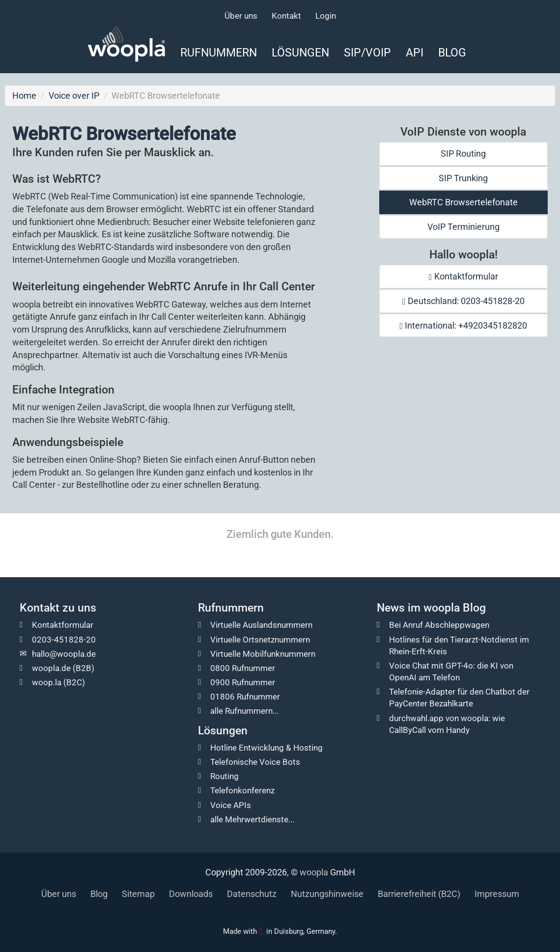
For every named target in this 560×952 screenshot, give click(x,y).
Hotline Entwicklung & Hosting (266, 748)
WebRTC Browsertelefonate (463, 202)
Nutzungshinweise (327, 894)
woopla (314, 872)
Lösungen (300, 53)
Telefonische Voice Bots (255, 762)
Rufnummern (219, 53)
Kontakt (286, 16)
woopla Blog (455, 608)
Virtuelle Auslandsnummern (261, 625)
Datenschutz (252, 894)
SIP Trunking (463, 178)
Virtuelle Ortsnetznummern (260, 640)
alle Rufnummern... (244, 711)
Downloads (191, 894)
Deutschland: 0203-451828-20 (463, 301)
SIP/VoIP (367, 53)
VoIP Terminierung (463, 227)
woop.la (47, 682)
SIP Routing (463, 154)
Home (24, 96)
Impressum (497, 894)
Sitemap (138, 894)
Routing (224, 776)
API (415, 53)
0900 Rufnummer (243, 682)
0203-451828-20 (64, 640)
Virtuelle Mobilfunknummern (263, 654)
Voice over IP (74, 96)
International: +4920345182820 (464, 325)
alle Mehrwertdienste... (252, 819)
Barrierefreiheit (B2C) (419, 894)
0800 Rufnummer (243, 668)
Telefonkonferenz (242, 790)
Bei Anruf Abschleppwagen (439, 625)
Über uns (241, 16)
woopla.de (51, 668)
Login (326, 16)
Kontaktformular (463, 276)
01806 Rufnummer (245, 697)
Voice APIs (231, 805)
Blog (452, 53)
